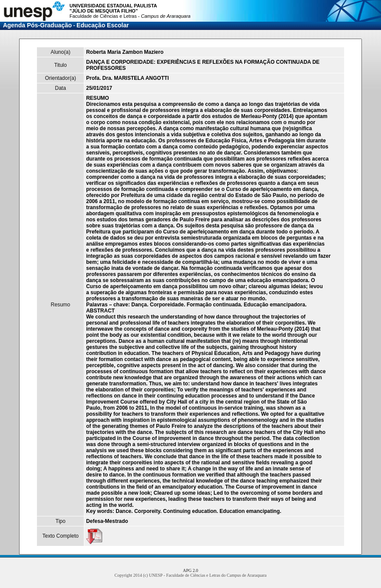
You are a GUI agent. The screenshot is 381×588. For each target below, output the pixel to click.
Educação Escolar (103, 25)
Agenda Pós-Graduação (38, 25)
